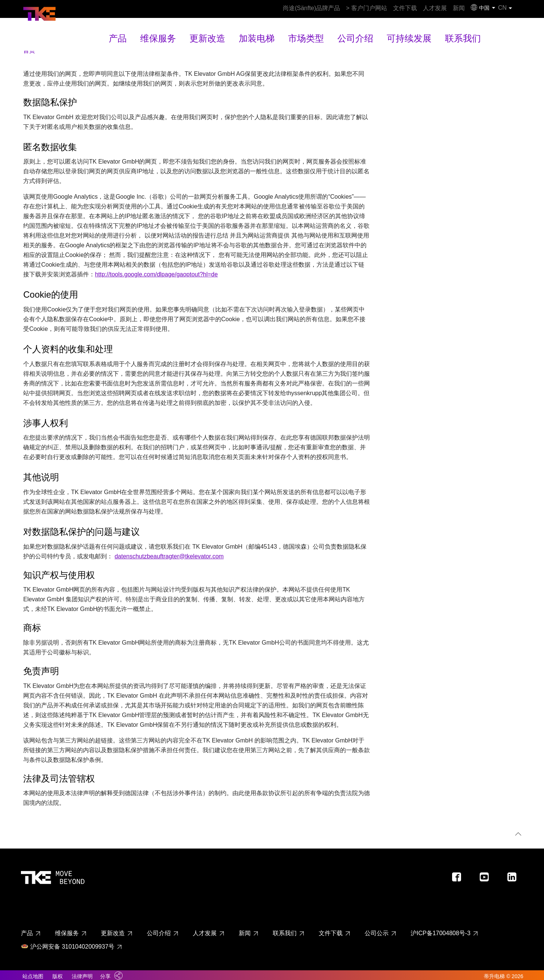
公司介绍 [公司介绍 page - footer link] (159, 929)
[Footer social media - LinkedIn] (515, 875)
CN (511, 8)
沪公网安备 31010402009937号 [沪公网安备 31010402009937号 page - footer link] (68, 943)
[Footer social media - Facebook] (460, 875)
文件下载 (375, 8)
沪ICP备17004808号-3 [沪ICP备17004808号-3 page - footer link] (441, 929)
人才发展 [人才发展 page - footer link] (205, 929)
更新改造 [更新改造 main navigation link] (224, 31)
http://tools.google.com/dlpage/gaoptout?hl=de (156, 271)
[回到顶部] (517, 831)
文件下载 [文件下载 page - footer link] (331, 929)
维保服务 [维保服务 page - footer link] (67, 929)
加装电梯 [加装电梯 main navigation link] (265, 31)
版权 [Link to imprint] (58, 973)
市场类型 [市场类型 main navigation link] (305, 31)
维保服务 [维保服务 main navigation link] (184, 31)
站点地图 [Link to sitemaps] (33, 973)
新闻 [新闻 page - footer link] (245, 929)
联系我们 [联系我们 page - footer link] (285, 929)
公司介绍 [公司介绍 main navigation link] (345, 31)
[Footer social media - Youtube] (487, 875)
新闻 (446, 8)
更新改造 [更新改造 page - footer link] (113, 929)
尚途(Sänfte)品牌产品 (269, 8)
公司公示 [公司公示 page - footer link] (377, 929)
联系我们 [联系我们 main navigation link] (433, 31)
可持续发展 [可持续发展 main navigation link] (389, 31)
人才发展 (413, 8)
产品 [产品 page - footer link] (27, 929)
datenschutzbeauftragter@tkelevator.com (169, 553)
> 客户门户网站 (330, 8)
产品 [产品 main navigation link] (150, 31)
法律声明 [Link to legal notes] (82, 973)
